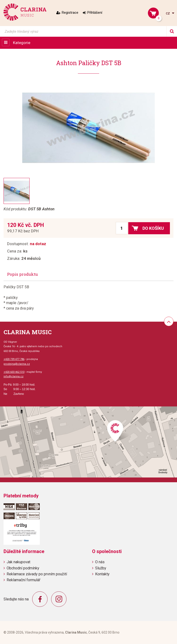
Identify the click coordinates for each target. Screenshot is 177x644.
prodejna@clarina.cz (17, 364)
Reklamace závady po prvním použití (37, 574)
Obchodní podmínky (23, 568)
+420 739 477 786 (14, 359)
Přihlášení (95, 13)
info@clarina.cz (13, 376)
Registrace (70, 13)
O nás (100, 562)
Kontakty (102, 574)
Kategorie (22, 43)
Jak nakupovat (18, 562)
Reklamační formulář (23, 580)
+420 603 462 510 (14, 372)
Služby (101, 568)
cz (168, 13)
